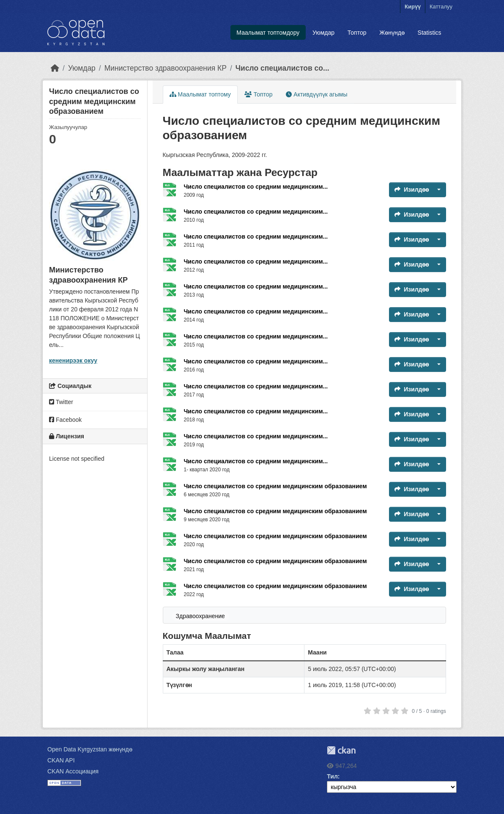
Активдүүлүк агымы (316, 94)
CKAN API (61, 760)
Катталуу (441, 7)
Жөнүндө (392, 33)
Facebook (65, 420)
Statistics (430, 33)
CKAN (341, 750)
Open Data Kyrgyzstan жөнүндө (90, 749)
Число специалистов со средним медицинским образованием (275, 486)
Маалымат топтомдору (268, 33)
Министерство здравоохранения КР (166, 68)
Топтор (357, 33)
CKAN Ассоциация (73, 771)
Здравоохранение (200, 616)
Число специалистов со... (282, 68)
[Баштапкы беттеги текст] (55, 68)
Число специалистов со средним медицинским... (256, 187)
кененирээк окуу (73, 360)
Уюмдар (323, 33)
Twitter (61, 402)
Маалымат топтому (200, 94)
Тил (332, 776)
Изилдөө (412, 190)
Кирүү (413, 7)
